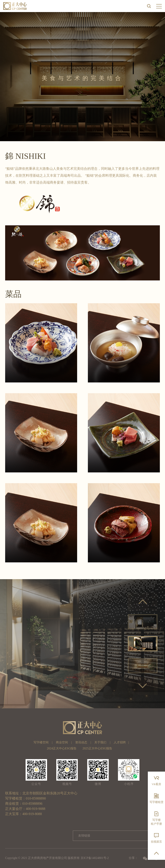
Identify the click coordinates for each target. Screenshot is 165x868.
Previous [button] (143, 602)
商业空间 (62, 742)
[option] (82, 644)
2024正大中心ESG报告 (62, 748)
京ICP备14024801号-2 (95, 858)
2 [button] (139, 675)
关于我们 (100, 742)
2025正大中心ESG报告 (97, 748)
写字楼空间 (41, 742)
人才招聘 (120, 742)
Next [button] (143, 686)
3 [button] (146, 675)
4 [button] (152, 675)
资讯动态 (81, 742)
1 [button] (133, 675)
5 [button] (143, 680)
